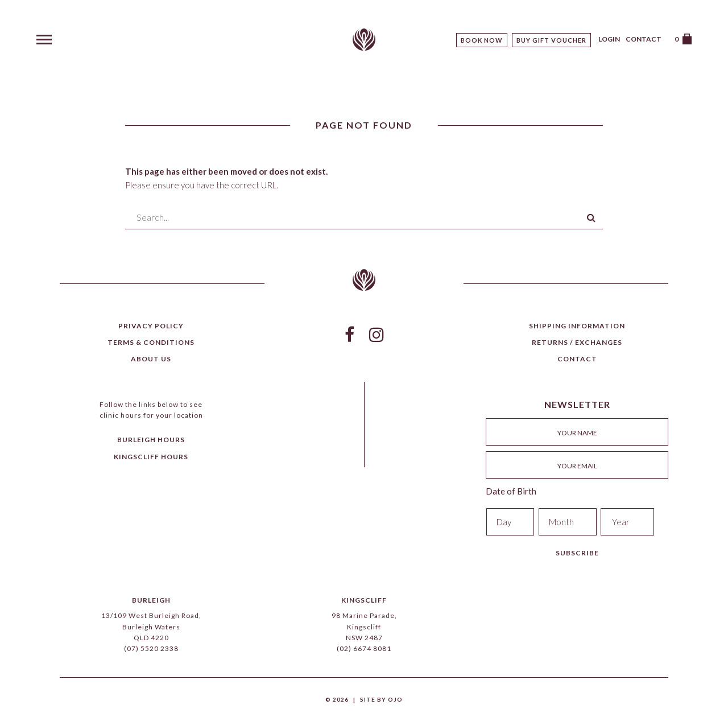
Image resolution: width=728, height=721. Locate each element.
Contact (644, 39)
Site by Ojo (381, 699)
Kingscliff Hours (151, 457)
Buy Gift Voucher (551, 40)
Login (609, 39)
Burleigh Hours (151, 440)
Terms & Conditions (151, 342)
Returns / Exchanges (577, 342)
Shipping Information (577, 326)
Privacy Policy (151, 326)
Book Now (482, 40)
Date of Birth (511, 491)
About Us (151, 359)
